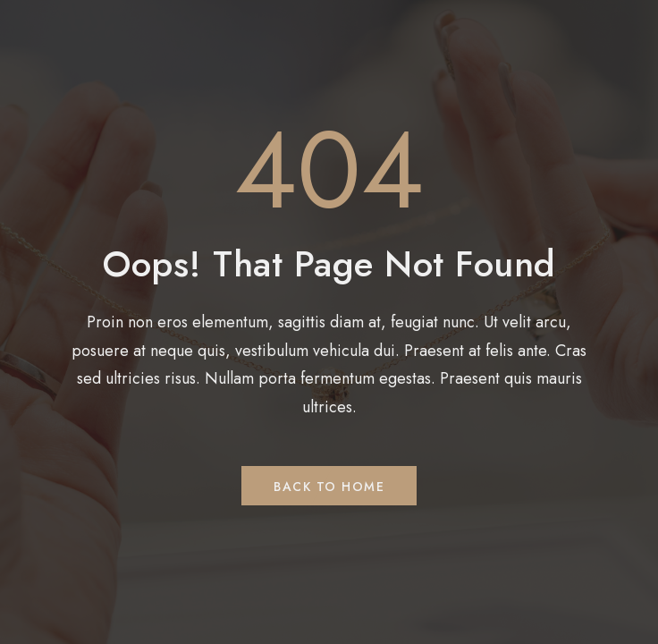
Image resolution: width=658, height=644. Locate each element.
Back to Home (329, 487)
